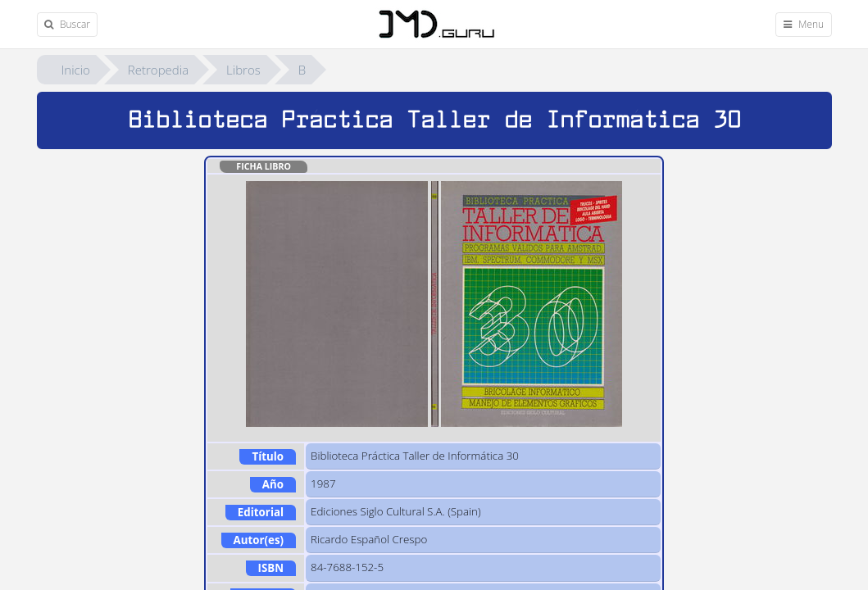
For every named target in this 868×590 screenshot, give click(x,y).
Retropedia (158, 70)
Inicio (76, 70)
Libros (243, 70)
